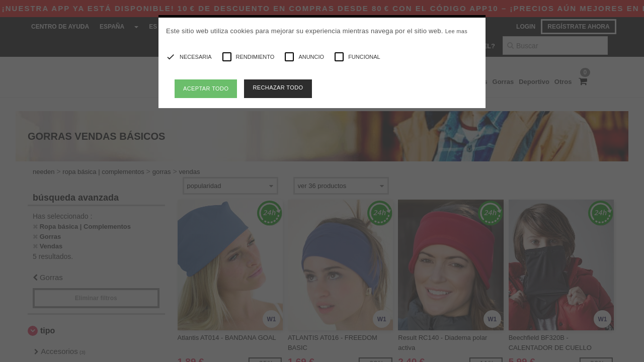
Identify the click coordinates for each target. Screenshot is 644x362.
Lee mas (456, 31)
